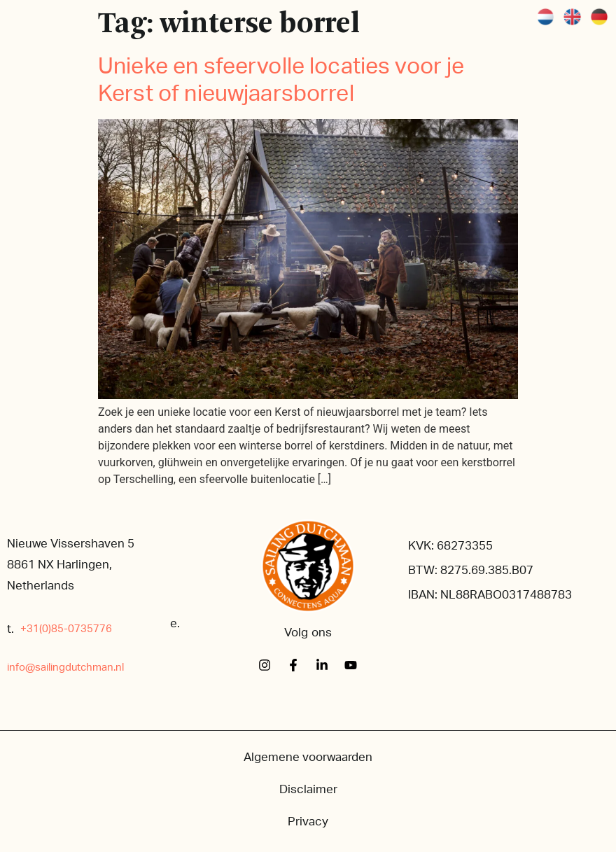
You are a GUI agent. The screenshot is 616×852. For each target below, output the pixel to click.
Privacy (308, 822)
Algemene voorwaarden (308, 757)
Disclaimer (308, 789)
